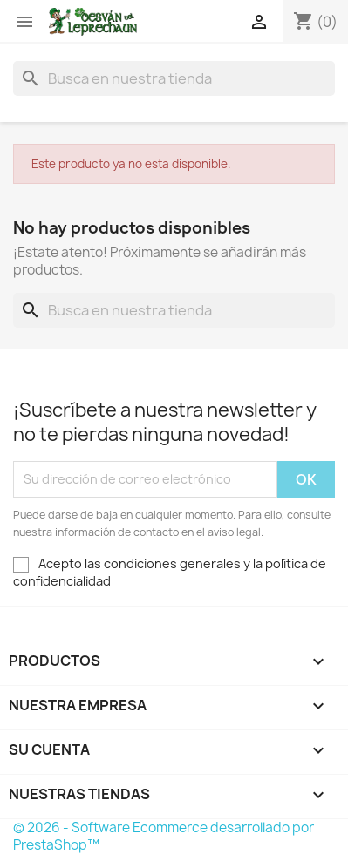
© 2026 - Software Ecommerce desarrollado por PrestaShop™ (164, 836)
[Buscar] (174, 78)
